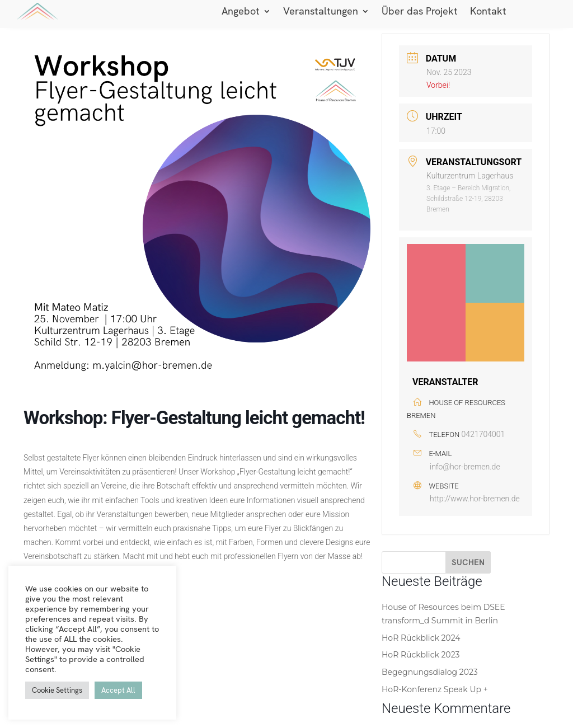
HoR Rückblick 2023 (421, 655)
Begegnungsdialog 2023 (430, 672)
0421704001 (483, 434)
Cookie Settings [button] (57, 690)
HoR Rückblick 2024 (421, 638)
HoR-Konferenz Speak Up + (435, 689)
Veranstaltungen (321, 12)
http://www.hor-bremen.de (475, 499)
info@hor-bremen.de (465, 467)
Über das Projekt (420, 12)
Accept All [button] (118, 690)
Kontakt (488, 12)
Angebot (241, 12)
